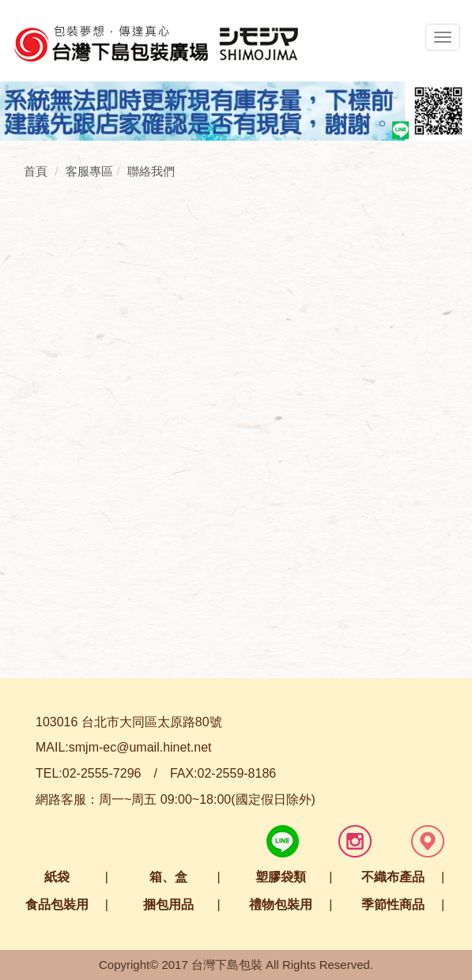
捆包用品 (168, 905)
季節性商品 (393, 905)
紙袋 (57, 877)
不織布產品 (393, 877)
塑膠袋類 (281, 877)
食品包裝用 (57, 905)
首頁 (36, 171)
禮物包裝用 (281, 905)
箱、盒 (168, 877)
